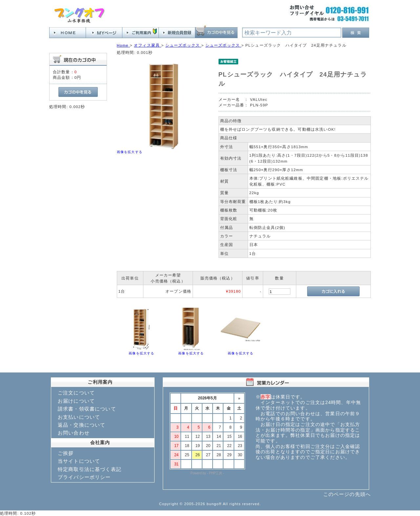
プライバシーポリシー (84, 477)
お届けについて (76, 401)
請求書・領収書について (87, 409)
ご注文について (76, 393)
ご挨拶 (66, 453)
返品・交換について (82, 425)
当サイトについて (79, 461)
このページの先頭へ (347, 494)
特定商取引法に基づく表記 (90, 469)
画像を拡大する (130, 152)
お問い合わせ (74, 433)
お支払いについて (79, 417)
